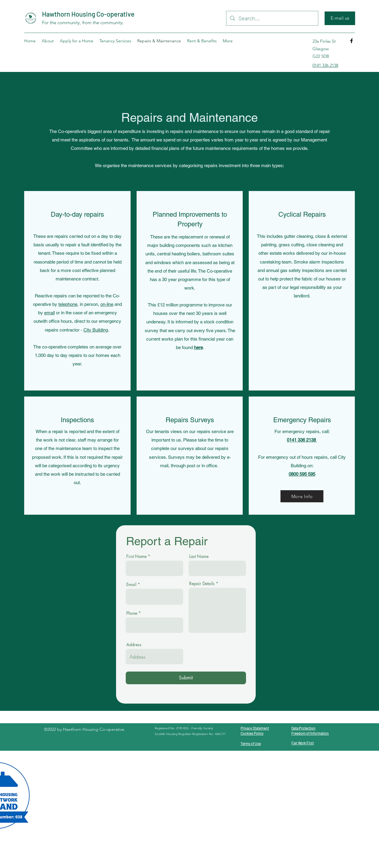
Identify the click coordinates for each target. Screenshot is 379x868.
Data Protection (303, 728)
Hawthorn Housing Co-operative (88, 14)
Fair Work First (303, 743)
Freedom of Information (310, 733)
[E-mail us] (340, 18)
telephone (68, 304)
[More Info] (302, 496)
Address (134, 645)
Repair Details (202, 584)
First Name (136, 556)
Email (131, 585)
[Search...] (272, 18)
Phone (132, 613)
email (49, 313)
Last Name (199, 556)
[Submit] (186, 678)
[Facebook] (351, 41)
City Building (96, 330)
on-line (107, 304)
